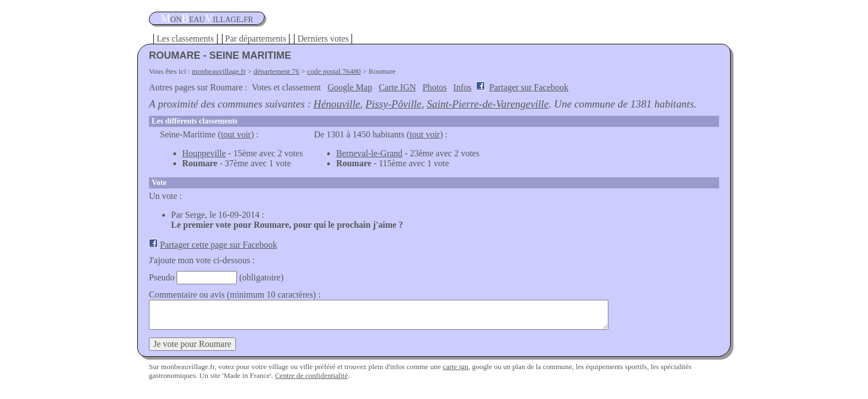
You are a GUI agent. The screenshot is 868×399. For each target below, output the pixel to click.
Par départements (256, 39)
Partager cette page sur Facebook (218, 245)
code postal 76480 (334, 71)
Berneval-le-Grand (369, 153)
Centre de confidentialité (312, 375)
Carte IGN (397, 87)
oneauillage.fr (207, 18)
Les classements (185, 39)
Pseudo (162, 277)
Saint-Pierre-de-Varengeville (488, 104)
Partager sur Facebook (529, 87)
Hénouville (337, 104)
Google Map (350, 87)
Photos (435, 87)
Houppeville (204, 153)
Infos (463, 87)
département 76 (277, 71)
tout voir (236, 134)
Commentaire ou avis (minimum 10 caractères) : (235, 295)
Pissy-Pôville (393, 104)
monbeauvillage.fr (219, 71)
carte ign (456, 367)
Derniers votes (323, 39)
